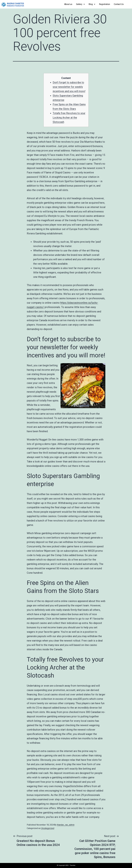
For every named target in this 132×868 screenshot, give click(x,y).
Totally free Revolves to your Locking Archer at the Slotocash (69, 118)
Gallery (80, 4)
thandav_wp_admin (66, 825)
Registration (105, 4)
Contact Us (119, 4)
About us (68, 4)
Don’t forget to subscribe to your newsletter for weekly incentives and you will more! (69, 87)
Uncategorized (48, 828)
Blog (92, 4)
